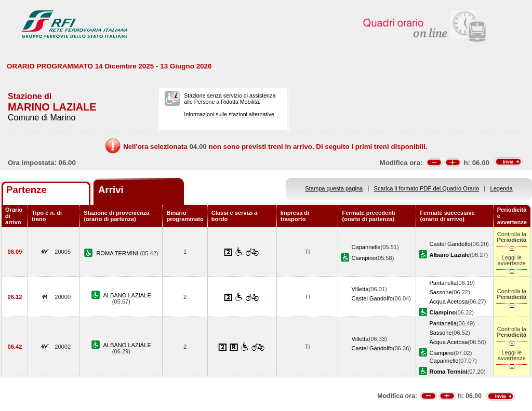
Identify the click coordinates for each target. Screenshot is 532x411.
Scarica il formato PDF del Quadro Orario (427, 188)
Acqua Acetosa (448, 302)
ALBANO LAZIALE (127, 295)
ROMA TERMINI (118, 253)
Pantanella (443, 283)
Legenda (502, 188)
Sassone (440, 292)
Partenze (26, 190)
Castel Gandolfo (450, 244)
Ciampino (363, 258)
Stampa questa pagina (334, 188)
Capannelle (366, 247)
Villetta (360, 289)
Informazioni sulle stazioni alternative (229, 114)
